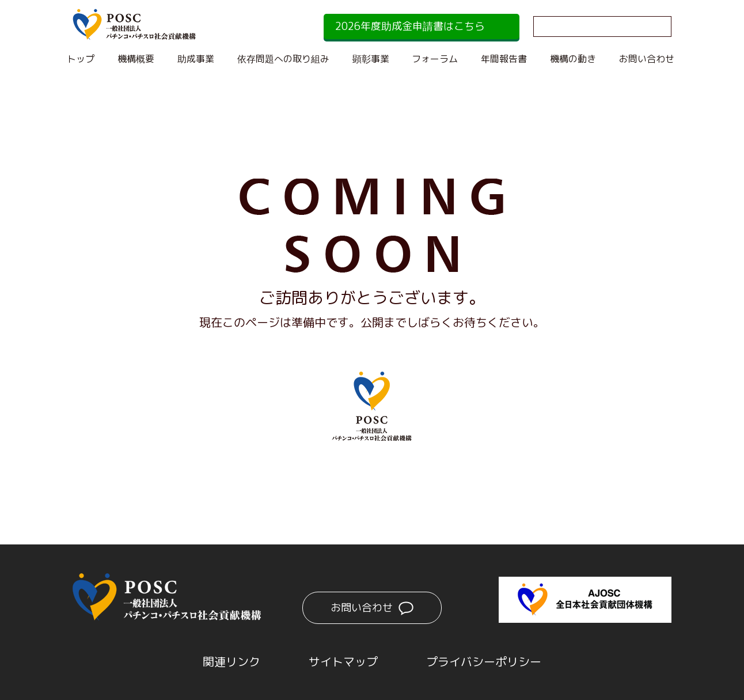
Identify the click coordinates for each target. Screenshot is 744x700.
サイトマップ (343, 661)
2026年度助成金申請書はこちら (410, 26)
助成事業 (196, 59)
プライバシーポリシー (484, 661)
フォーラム (435, 59)
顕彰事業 (371, 59)
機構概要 (136, 59)
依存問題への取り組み (283, 59)
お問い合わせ (647, 59)
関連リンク (231, 661)
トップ (81, 59)
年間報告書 (504, 59)
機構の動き (573, 59)
